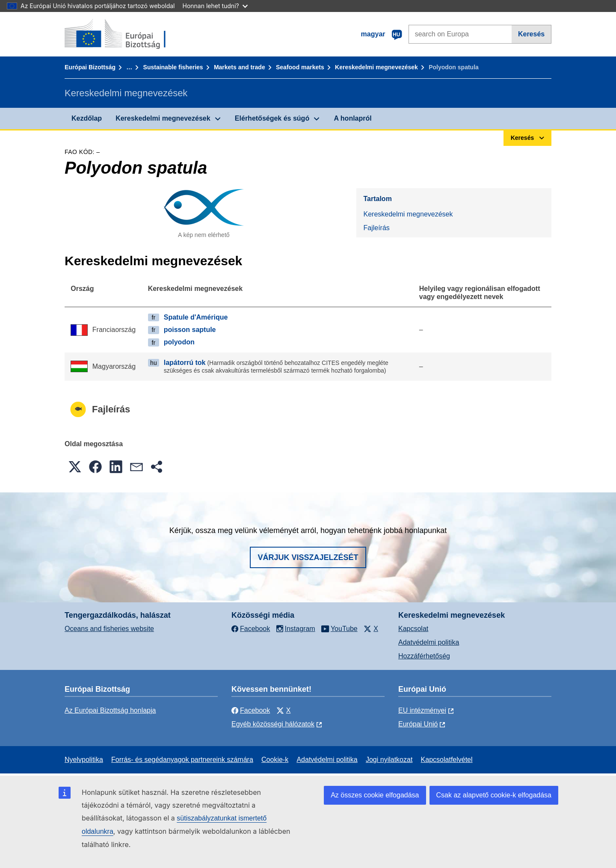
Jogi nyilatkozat (389, 760)
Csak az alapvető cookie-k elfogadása (494, 795)
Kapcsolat (413, 629)
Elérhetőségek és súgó (272, 118)
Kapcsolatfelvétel (447, 760)
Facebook (251, 710)
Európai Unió (418, 724)
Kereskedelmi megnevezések (376, 67)
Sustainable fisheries (173, 67)
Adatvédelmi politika (429, 642)
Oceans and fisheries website (109, 629)
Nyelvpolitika (84, 760)
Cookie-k (275, 760)
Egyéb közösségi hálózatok (273, 724)
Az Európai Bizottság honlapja (110, 710)
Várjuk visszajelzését (308, 557)
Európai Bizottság (90, 67)
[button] (75, 467)
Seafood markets (300, 67)
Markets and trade (240, 67)
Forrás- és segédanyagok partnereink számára (182, 760)
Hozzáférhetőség (424, 656)
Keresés (531, 34)
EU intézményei (422, 710)
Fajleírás (376, 228)
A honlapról (352, 118)
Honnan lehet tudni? (215, 6)
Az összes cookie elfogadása (375, 795)
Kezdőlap (87, 118)
